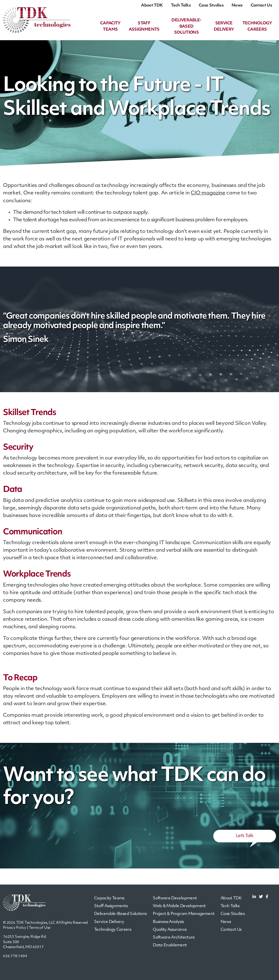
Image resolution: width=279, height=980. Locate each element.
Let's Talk (245, 836)
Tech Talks (181, 6)
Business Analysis (168, 922)
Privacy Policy (15, 927)
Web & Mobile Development (179, 906)
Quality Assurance (170, 930)
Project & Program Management (184, 914)
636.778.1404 (15, 956)
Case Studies (211, 6)
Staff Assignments (111, 906)
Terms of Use (40, 927)
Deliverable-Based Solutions (187, 27)
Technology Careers (113, 930)
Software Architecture (174, 937)
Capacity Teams (109, 898)
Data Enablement (170, 945)
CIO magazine (208, 193)
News (237, 6)
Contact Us (261, 6)
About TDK (152, 6)
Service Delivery (109, 922)
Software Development (175, 898)
